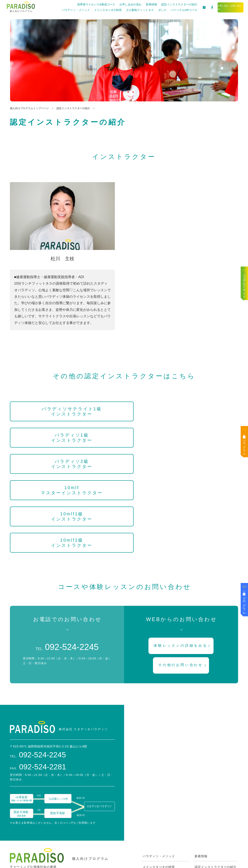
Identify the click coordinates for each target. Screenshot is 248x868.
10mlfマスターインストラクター (44, 445)
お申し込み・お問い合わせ (224, 7)
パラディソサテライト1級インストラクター (44, 414)
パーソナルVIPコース (170, 10)
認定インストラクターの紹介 (165, 4)
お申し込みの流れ (116, 4)
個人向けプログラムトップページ (29, 108)
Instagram (202, 828)
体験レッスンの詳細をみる (182, 551)
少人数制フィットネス (126, 10)
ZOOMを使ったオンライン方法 (165, 839)
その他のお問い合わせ (182, 572)
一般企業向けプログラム (244, 601)
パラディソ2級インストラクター (204, 411)
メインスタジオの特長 (94, 10)
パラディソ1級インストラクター (124, 411)
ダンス (148, 10)
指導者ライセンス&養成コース (82, 4)
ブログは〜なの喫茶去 (211, 807)
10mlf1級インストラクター (124, 443)
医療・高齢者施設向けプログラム (244, 443)
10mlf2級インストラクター (204, 443)
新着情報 (137, 4)
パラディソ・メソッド (62, 10)
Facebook (202, 818)
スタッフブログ (206, 785)
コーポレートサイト (244, 285)
